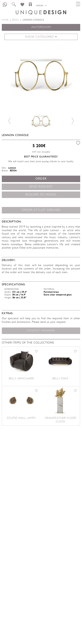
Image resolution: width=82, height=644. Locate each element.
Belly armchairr (21, 379)
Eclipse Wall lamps (21, 418)
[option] (41, 74)
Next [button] (72, 121)
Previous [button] (10, 121)
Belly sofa (60, 379)
